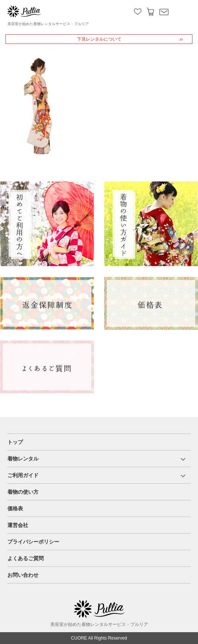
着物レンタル (23, 459)
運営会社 (18, 525)
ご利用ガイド (23, 475)
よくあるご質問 (26, 558)
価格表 (15, 508)
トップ (15, 442)
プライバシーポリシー (33, 542)
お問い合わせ (23, 575)
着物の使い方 (23, 492)
